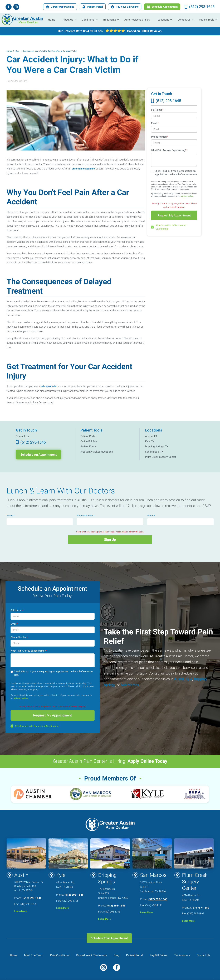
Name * (11, 516)
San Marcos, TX (154, 452)
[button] (68, 20)
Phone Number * (86, 516)
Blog (17, 51)
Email (155, 123)
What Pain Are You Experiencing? (169, 150)
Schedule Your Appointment (109, 938)
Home (52, 20)
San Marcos (129, 685)
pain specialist (49, 386)
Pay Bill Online (158, 955)
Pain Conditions (60, 955)
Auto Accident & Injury (137, 20)
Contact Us (22, 436)
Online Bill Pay (89, 441)
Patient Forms (89, 447)
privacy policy (187, 196)
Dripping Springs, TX (157, 447)
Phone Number (160, 137)
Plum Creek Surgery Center (161, 457)
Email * (151, 516)
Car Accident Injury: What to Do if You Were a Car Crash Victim (50, 51)
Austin (179, 679)
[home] (23, 20)
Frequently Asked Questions (97, 452)
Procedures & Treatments (92, 955)
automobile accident (83, 169)
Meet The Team (34, 955)
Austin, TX (151, 436)
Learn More (21, 911)
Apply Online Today (147, 761)
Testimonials (182, 955)
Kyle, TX (150, 441)
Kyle (188, 679)
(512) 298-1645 (32, 898)
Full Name (157, 110)
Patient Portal (88, 436)
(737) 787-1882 (200, 908)
